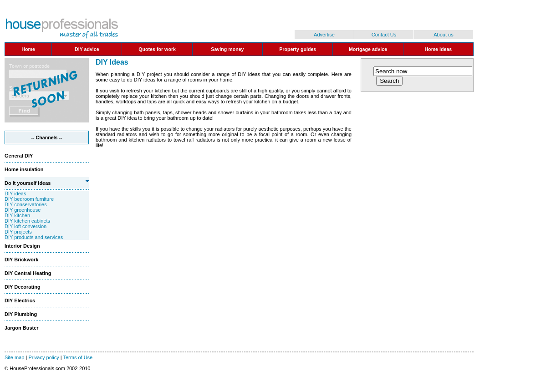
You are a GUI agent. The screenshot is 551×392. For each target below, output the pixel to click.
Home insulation (24, 169)
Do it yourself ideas (28, 183)
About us (443, 35)
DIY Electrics (20, 300)
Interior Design (22, 246)
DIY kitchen (17, 215)
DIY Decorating (23, 287)
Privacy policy (43, 357)
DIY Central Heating (28, 273)
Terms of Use (78, 357)
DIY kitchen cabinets (27, 221)
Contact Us (384, 35)
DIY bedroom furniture (29, 199)
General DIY (19, 156)
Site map (14, 357)
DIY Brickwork (21, 260)
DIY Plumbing (21, 314)
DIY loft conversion (26, 226)
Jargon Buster (22, 328)
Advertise (324, 35)
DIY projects (18, 232)
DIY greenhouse (23, 210)
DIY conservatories (26, 204)
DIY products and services (34, 237)
